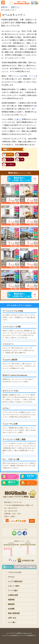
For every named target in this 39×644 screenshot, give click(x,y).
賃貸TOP (4, 7)
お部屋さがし (12, 477)
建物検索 (11, 604)
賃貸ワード (15, 7)
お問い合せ (12, 618)
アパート (32, 76)
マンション (16, 76)
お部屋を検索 (13, 595)
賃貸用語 (10, 155)
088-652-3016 (12, 483)
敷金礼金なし (20, 178)
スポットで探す (14, 586)
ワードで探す (13, 591)
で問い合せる (30, 483)
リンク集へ (12, 622)
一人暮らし (18, 119)
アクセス (11, 577)
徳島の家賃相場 (14, 613)
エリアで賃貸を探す (15, 581)
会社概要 (11, 609)
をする (30, 477)
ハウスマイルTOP (15, 572)
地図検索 (11, 600)
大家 (35, 106)
